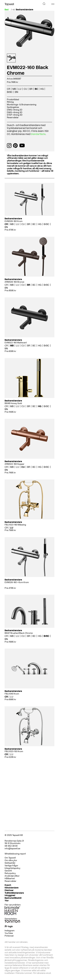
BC (36, 89)
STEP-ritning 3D (15, 115)
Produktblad (13, 100)
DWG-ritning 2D (15, 110)
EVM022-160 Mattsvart (16, 343)
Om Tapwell (10, 858)
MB (14, 89)
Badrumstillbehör (13, 898)
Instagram (10, 931)
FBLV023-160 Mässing (15, 525)
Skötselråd (10, 863)
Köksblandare (12, 888)
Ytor (7, 901)
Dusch (8, 885)
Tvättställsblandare (14, 893)
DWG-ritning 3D (15, 112)
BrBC (10, 92)
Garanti (8, 871)
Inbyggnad (10, 895)
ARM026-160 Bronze (14, 282)
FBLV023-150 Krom (14, 751)
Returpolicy (10, 873)
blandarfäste (38, 134)
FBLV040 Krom (12, 694)
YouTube (9, 933)
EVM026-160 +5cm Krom (17, 582)
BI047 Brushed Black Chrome (19, 633)
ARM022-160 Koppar (14, 464)
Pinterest (9, 936)
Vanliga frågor (11, 866)
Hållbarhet (10, 878)
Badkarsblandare (25, 10)
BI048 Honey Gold (13, 403)
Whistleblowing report (15, 854)
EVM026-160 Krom (14, 221)
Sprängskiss (13, 107)
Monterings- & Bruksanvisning (22, 105)
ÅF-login (9, 926)
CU (25, 89)
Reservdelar (13, 117)
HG (42, 89)
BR (31, 89)
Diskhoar (9, 890)
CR (9, 89)
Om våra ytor (11, 860)
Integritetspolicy (12, 868)
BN (17, 92)
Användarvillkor (12, 876)
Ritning (10, 102)
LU (20, 89)
